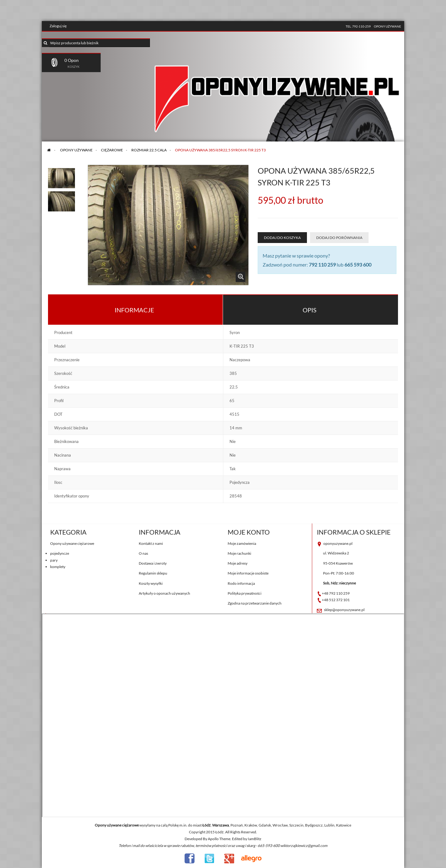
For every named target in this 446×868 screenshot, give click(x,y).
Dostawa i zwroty (153, 563)
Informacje (134, 310)
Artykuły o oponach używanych (164, 593)
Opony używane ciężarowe (72, 543)
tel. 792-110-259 (358, 26)
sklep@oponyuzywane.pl (344, 610)
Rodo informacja (241, 583)
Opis (310, 310)
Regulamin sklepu (153, 573)
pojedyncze (60, 553)
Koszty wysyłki (151, 583)
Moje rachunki (239, 553)
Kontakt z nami (151, 543)
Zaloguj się (58, 26)
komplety (58, 567)
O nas (143, 553)
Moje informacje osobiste (248, 573)
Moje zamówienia (242, 543)
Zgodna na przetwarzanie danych (255, 603)
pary (54, 560)
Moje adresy (238, 563)
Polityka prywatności (245, 593)
